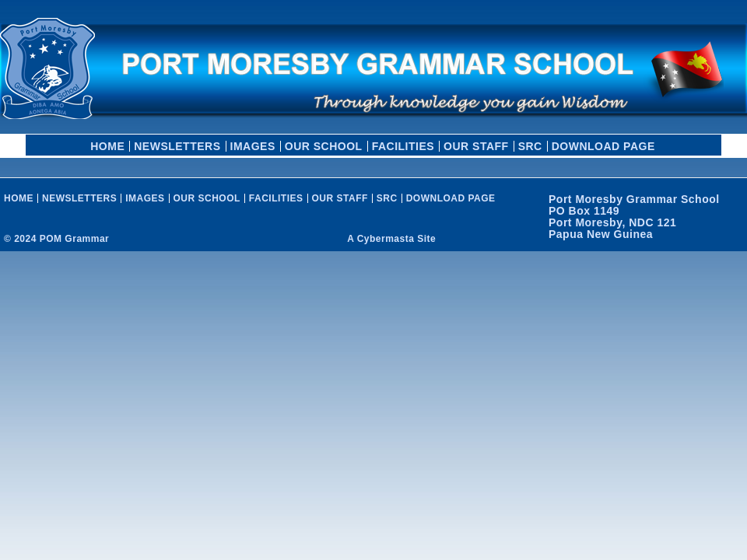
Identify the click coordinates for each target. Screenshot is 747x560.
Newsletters (177, 146)
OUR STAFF (476, 146)
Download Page (603, 146)
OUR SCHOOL (324, 146)
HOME (107, 146)
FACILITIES (403, 146)
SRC (530, 146)
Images (253, 146)
